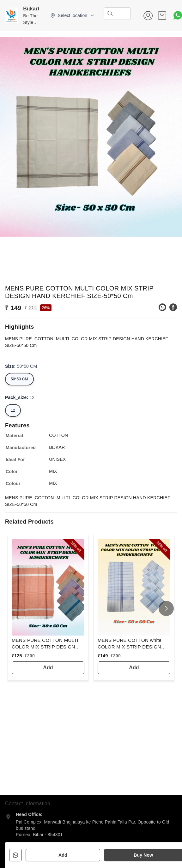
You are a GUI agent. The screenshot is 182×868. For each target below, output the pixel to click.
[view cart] (162, 15)
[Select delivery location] (73, 15)
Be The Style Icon (30, 22)
